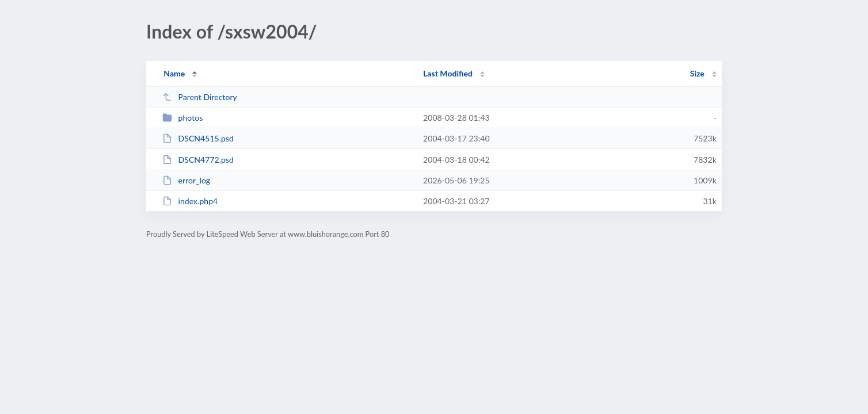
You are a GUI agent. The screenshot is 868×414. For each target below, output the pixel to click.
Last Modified (448, 73)
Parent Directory (200, 97)
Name (174, 73)
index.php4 (190, 201)
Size (697, 73)
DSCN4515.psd (198, 138)
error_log (186, 180)
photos (182, 118)
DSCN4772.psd (198, 160)
